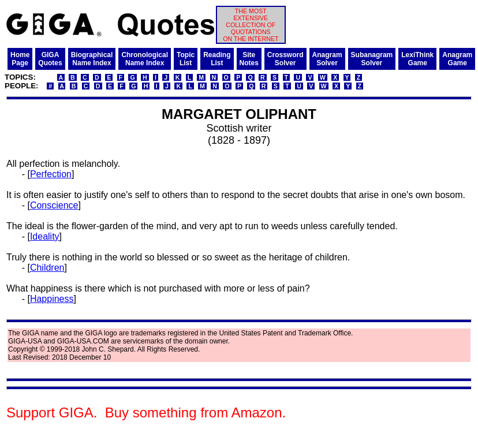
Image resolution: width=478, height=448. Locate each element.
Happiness (52, 299)
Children (47, 268)
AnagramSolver (327, 59)
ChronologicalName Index (145, 59)
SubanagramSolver (372, 59)
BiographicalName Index (92, 59)
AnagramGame (457, 59)
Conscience (54, 205)
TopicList (186, 59)
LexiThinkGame (417, 59)
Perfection (51, 174)
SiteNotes (249, 59)
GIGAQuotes (50, 59)
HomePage (20, 59)
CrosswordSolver (285, 59)
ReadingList (217, 59)
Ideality (45, 236)
